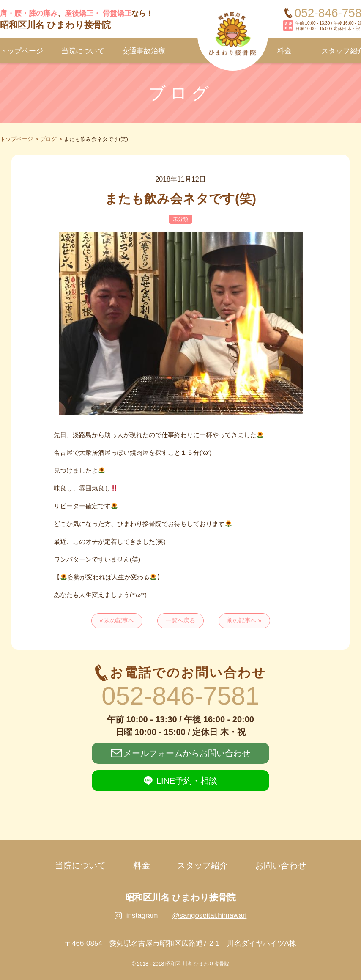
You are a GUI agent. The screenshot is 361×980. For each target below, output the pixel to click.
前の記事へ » (245, 621)
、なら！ (77, 19)
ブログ (48, 139)
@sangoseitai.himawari (209, 916)
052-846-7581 (180, 696)
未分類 (180, 219)
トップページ (16, 139)
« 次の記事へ (116, 621)
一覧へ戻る (180, 621)
